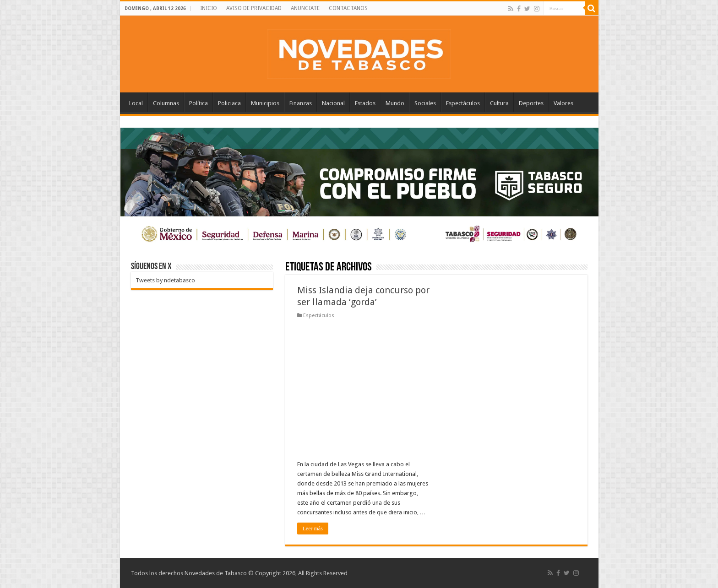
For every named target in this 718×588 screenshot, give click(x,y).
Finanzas (301, 103)
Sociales (425, 103)
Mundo (395, 103)
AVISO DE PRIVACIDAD (254, 8)
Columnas (166, 103)
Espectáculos (463, 103)
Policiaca (229, 103)
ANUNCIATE (305, 8)
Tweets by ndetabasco (165, 280)
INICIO (209, 8)
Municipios (265, 103)
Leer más (313, 529)
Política (199, 103)
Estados (365, 103)
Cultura (499, 103)
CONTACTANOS (348, 8)
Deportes (531, 103)
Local (136, 103)
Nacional (333, 103)
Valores (563, 103)
